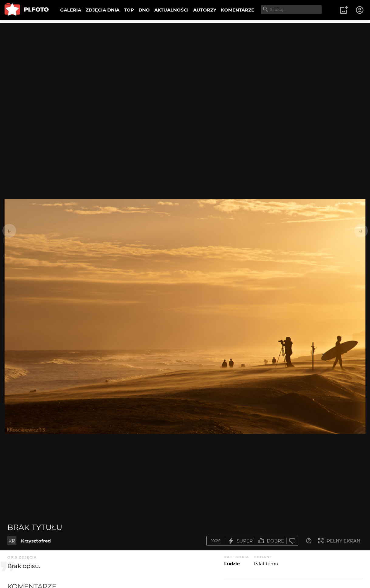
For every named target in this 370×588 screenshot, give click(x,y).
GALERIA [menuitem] (71, 10)
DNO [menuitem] (144, 10)
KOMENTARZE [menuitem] (238, 10)
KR (12, 541)
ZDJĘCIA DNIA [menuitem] (103, 10)
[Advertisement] (185, 65)
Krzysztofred (36, 541)
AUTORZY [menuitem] (205, 10)
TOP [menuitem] (129, 10)
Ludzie (232, 564)
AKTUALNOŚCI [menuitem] (171, 10)
